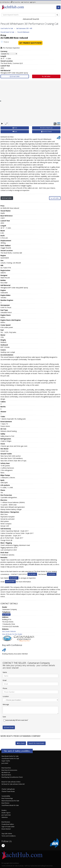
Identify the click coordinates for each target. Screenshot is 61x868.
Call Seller (46, 76)
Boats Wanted (6, 829)
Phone (5, 688)
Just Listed (5, 763)
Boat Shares (5, 803)
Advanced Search (31, 19)
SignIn (31, 2)
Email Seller (15, 76)
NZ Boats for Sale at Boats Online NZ (13, 784)
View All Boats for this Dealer (12, 634)
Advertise (5, 817)
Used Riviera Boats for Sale (10, 805)
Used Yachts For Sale (7, 28)
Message (6, 704)
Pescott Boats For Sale (7, 32)
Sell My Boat (5, 2)
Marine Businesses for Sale (10, 801)
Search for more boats (36, 743)
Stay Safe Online (7, 834)
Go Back (21, 743)
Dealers (4, 810)
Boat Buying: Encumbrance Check (12, 777)
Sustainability (6, 796)
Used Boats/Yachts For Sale (10, 759)
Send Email (9, 727)
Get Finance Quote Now (30, 43)
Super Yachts (6, 761)
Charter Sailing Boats (8, 789)
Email (5, 680)
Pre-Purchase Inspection (10, 48)
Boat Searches (6, 768)
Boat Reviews (6, 822)
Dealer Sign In (6, 813)
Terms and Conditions (9, 836)
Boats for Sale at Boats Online (11, 782)
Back (15, 132)
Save (4, 717)
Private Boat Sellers (8, 824)
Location (6, 696)
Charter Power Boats (8, 791)
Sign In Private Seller (8, 827)
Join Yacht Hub (6, 815)
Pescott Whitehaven (23, 32)
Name (5, 672)
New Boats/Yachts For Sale (10, 756)
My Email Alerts (6, 775)
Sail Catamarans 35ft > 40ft (24, 28)
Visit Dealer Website (9, 631)
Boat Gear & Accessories (9, 770)
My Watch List (6, 772)
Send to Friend (46, 132)
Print (15, 128)
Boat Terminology (7, 798)
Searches (16, 2)
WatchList (25, 2)
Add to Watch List (46, 128)
